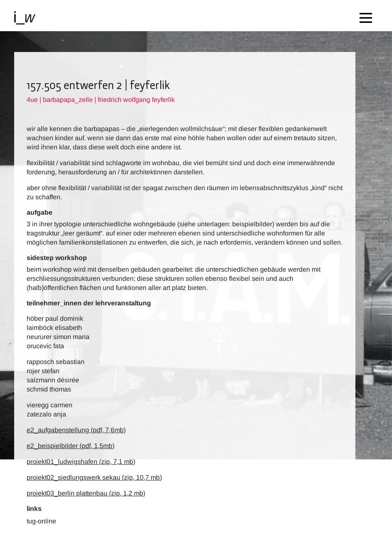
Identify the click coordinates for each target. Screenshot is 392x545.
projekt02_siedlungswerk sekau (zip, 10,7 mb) (94, 477)
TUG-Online (41, 521)
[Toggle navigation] (368, 16)
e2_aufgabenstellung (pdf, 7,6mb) (76, 430)
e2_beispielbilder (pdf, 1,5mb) (71, 446)
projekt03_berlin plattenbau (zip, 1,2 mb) (86, 493)
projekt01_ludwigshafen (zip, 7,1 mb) (81, 462)
